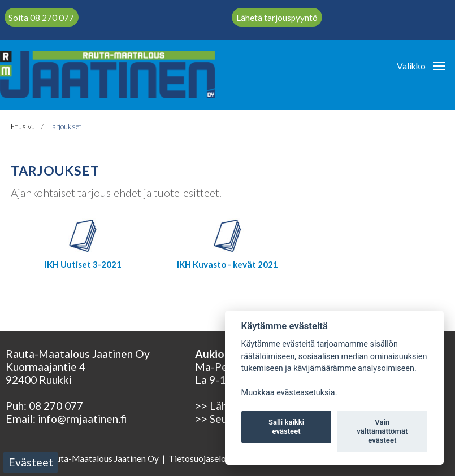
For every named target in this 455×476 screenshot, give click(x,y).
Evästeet (31, 462)
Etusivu (23, 126)
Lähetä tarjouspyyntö (277, 17)
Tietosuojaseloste (203, 458)
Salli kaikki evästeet (286, 427)
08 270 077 (56, 406)
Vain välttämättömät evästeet (382, 431)
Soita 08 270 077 (41, 17)
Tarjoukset (66, 126)
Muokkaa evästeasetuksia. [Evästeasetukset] (289, 393)
